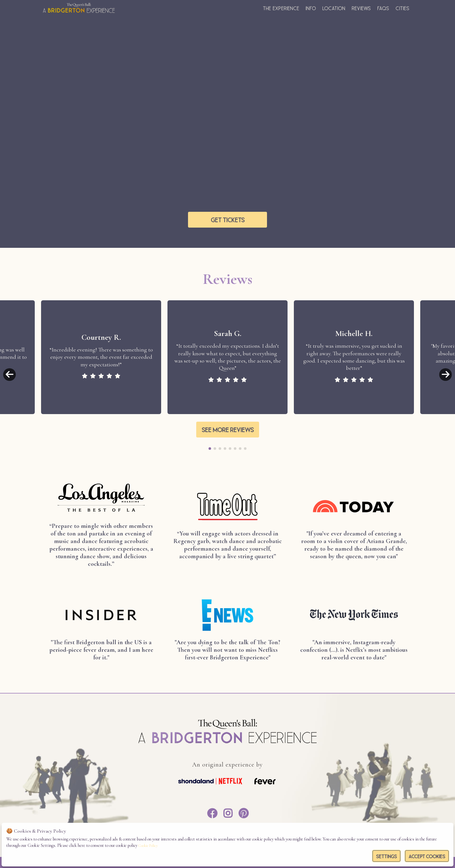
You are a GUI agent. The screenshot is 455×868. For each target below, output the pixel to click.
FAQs (383, 8)
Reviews (361, 8)
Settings (386, 856)
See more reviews (228, 429)
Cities (403, 8)
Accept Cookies (427, 856)
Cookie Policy (148, 846)
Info (311, 8)
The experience (281, 8)
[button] (9, 375)
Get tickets (228, 219)
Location (334, 8)
